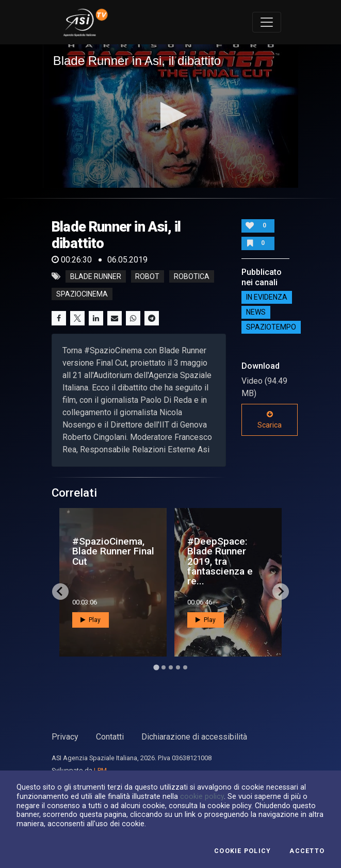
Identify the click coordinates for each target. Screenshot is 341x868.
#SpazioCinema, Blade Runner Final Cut (113, 551)
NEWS (256, 313)
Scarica (270, 420)
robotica (192, 276)
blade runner (96, 276)
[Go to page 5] (185, 667)
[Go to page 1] (156, 667)
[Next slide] (281, 592)
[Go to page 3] (171, 667)
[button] (171, 115)
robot (147, 276)
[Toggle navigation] (267, 22)
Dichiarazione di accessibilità (194, 737)
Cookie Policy (242, 851)
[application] (171, 116)
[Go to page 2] (164, 667)
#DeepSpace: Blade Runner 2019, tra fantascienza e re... (220, 561)
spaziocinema (82, 294)
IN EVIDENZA (267, 298)
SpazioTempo (271, 327)
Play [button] (91, 620)
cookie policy (202, 796)
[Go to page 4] (178, 667)
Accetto (307, 851)
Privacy (65, 737)
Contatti (110, 737)
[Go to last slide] (60, 592)
